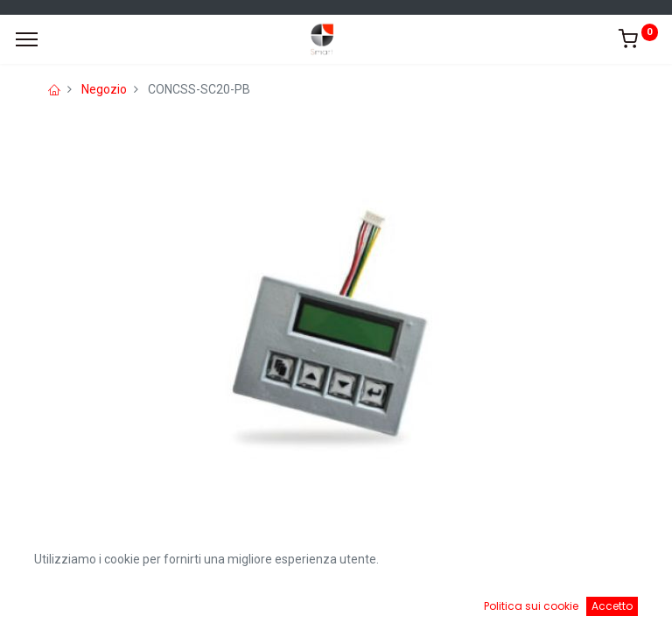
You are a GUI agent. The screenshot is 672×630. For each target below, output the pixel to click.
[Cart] (429, 604)
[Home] (58, 604)
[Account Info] (615, 604)
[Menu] (27, 39)
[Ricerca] (243, 604)
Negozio (104, 89)
